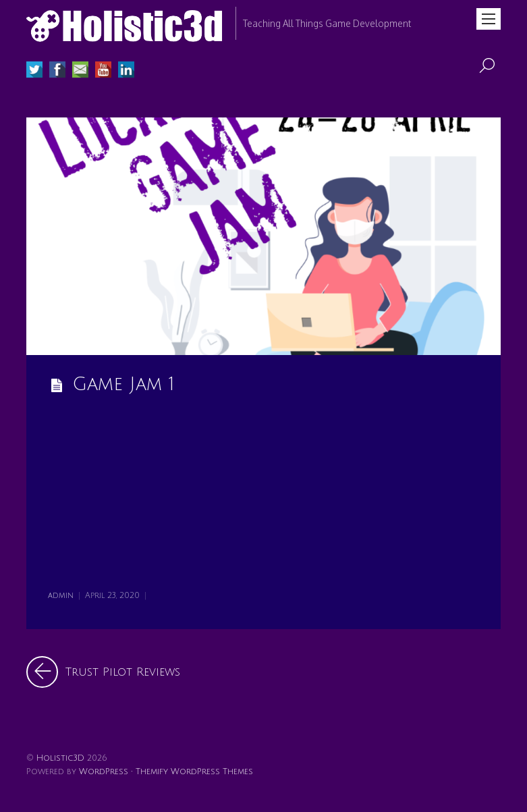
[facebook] (57, 71)
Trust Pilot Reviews (103, 672)
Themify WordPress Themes (194, 772)
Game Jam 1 (123, 384)
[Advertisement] (264, 495)
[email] (80, 71)
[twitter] (34, 71)
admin (61, 596)
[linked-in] (126, 71)
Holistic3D (60, 758)
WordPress (104, 772)
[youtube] (103, 71)
